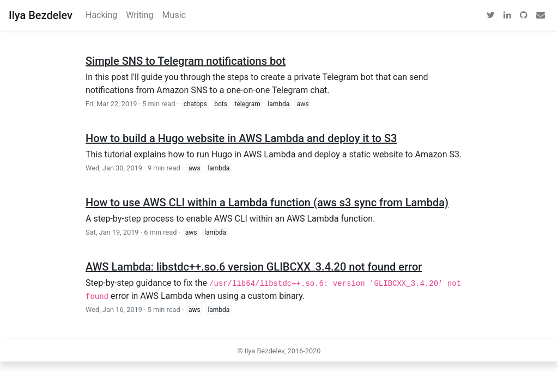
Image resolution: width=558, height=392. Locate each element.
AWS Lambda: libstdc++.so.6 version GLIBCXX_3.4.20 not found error (254, 267)
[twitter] (491, 15)
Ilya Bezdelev (41, 15)
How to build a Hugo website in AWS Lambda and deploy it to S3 (241, 138)
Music (174, 15)
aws (303, 104)
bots (221, 104)
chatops (195, 104)
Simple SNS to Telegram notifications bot (186, 61)
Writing (139, 15)
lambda (278, 104)
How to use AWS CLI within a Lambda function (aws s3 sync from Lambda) (267, 203)
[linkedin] (507, 15)
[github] (524, 15)
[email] (541, 15)
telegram (248, 104)
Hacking (101, 15)
